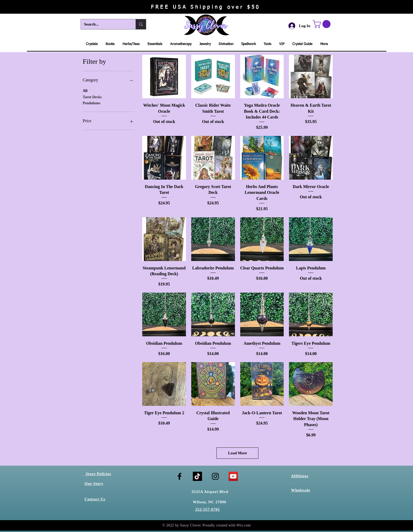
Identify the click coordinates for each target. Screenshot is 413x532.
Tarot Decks (92, 97)
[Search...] (104, 24)
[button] (323, 24)
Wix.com (244, 525)
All (85, 90)
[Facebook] (180, 476)
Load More (238, 453)
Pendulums (92, 103)
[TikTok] (197, 476)
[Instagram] (215, 476)
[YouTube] (233, 476)
